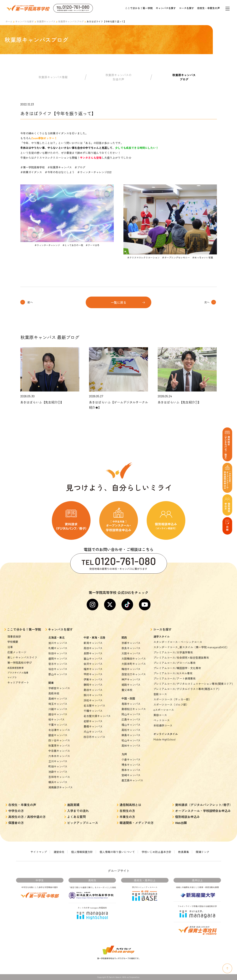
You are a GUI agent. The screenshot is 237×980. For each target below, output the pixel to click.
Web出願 (181, 823)
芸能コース (160, 694)
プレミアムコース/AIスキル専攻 (173, 673)
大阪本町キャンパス (134, 664)
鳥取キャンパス (131, 704)
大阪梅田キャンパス (134, 658)
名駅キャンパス (93, 721)
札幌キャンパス (58, 648)
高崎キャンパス (58, 699)
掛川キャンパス (93, 695)
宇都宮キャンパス (59, 688)
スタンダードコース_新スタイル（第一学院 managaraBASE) (190, 647)
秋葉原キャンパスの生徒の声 (118, 77)
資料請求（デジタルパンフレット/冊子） (204, 805)
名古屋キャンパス (94, 705)
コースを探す (187, 8)
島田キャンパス (93, 690)
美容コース (160, 715)
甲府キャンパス (93, 674)
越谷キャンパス (58, 714)
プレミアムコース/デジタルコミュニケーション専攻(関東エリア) (193, 684)
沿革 (10, 647)
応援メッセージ (17, 652)
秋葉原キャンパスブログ (71, 21)
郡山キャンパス (58, 674)
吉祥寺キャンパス (59, 777)
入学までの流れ (78, 811)
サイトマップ (39, 852)
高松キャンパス (131, 730)
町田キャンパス (58, 766)
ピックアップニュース (83, 823)
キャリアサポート (18, 682)
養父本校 (127, 690)
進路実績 (73, 805)
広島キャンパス (131, 719)
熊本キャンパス (131, 770)
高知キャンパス (131, 745)
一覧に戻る (119, 302)
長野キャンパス (93, 653)
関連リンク (203, 852)
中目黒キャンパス (59, 751)
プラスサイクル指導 (18, 673)
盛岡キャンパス (58, 658)
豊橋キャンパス (93, 726)
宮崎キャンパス (131, 775)
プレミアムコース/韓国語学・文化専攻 (177, 668)
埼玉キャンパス (58, 704)
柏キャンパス (56, 719)
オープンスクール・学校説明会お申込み (203, 811)
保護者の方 (16, 823)
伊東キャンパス (93, 679)
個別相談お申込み (187, 817)
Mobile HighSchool (164, 739)
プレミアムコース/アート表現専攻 (175, 678)
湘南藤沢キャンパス (61, 787)
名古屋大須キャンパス (97, 716)
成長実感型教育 (15, 668)
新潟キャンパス (93, 643)
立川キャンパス (58, 761)
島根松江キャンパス (134, 709)
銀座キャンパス (58, 735)
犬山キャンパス (93, 732)
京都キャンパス (131, 643)
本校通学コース (163, 725)
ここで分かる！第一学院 (139, 8)
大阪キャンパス (131, 653)
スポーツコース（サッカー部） (172, 699)
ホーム (9, 21)
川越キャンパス (58, 709)
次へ (207, 302)
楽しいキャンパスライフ (22, 657)
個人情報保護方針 (82, 852)
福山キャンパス (131, 725)
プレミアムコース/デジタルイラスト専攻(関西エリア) (186, 689)
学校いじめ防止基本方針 (157, 852)
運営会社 (59, 852)
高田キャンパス (93, 648)
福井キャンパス (93, 669)
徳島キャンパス (131, 735)
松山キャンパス (131, 740)
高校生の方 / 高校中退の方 (27, 817)
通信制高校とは (130, 805)
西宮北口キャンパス (134, 674)
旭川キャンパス (58, 643)
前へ (30, 302)
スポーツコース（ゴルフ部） (171, 705)
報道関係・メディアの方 (137, 823)
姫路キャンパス (131, 685)
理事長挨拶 (14, 636)
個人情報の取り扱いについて (117, 852)
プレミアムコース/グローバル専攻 (175, 663)
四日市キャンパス (94, 737)
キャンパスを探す (166, 8)
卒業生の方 (127, 817)
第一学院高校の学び (20, 663)
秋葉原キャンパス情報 (53, 77)
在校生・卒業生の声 (208, 8)
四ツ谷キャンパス (59, 740)
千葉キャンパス (58, 725)
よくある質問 (76, 817)
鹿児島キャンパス (132, 780)
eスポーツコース (164, 710)
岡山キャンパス (131, 714)
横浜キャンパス (58, 782)
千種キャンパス (93, 711)
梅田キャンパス (131, 669)
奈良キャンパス (131, 648)
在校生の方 (127, 811)
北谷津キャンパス (59, 730)
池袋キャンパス (58, 772)
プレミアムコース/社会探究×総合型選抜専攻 (181, 658)
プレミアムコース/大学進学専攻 (173, 652)
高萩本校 (54, 693)
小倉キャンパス (131, 759)
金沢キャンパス (93, 664)
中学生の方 (16, 811)
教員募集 (184, 852)
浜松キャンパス (93, 700)
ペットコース (162, 720)
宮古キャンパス (58, 664)
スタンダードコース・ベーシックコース (178, 642)
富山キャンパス (93, 658)
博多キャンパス (131, 765)
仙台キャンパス (58, 669)
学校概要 (13, 642)
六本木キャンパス (59, 756)
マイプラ (12, 677)
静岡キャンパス (93, 685)
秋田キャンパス (58, 653)
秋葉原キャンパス (46, 21)
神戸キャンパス (131, 679)
